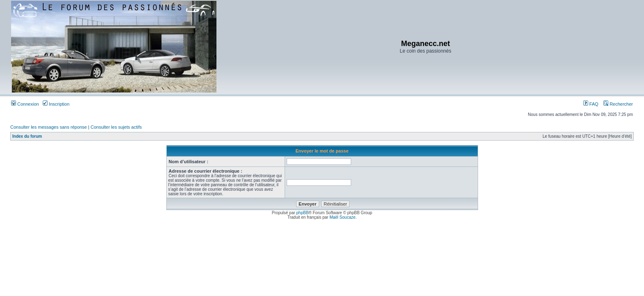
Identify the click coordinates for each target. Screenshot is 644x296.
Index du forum (27, 136)
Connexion (25, 104)
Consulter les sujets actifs (116, 127)
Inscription (56, 104)
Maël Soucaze (342, 217)
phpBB (302, 213)
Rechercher (618, 104)
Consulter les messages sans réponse (48, 127)
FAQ (591, 104)
